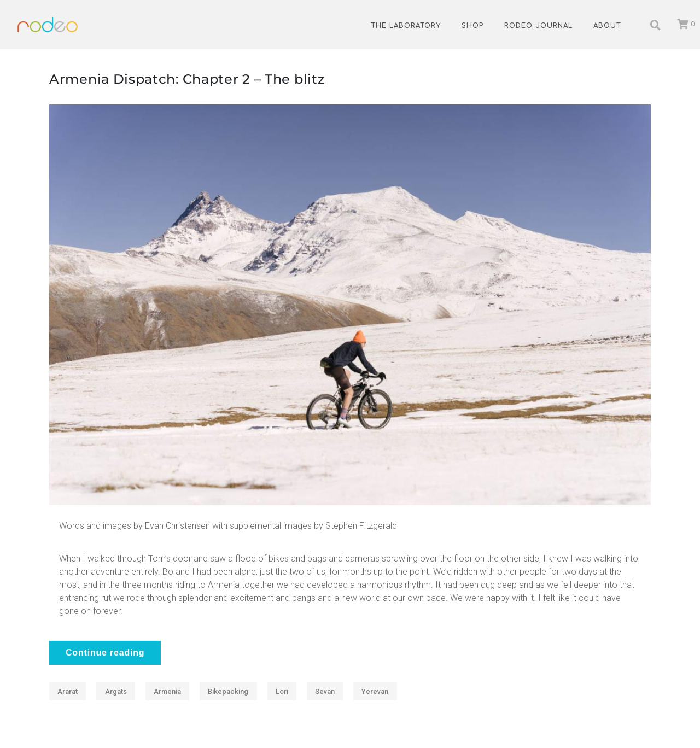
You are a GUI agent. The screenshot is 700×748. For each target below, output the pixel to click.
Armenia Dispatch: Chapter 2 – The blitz (187, 79)
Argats (116, 691)
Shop (472, 26)
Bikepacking (228, 691)
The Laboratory (406, 26)
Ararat (68, 691)
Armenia (167, 691)
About (607, 26)
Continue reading (105, 653)
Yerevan (375, 691)
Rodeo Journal (538, 26)
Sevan (325, 691)
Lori (282, 691)
